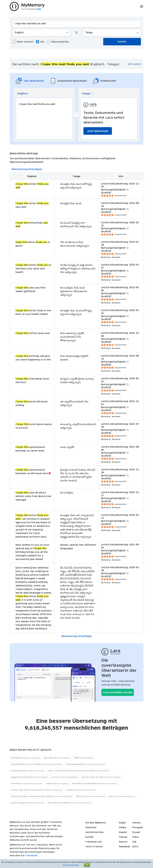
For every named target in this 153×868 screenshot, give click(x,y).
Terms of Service (94, 846)
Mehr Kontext (23, 42)
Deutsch (123, 842)
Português (138, 827)
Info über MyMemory (96, 823)
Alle (40, 42)
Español (123, 832)
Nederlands (125, 846)
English (122, 823)
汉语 (134, 842)
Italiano (123, 827)
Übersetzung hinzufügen (27, 169)
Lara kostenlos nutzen (118, 692)
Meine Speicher (58, 42)
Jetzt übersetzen (98, 131)
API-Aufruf (135, 64)
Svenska (136, 823)
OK (87, 865)
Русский (136, 832)
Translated (94, 842)
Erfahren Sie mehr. (71, 865)
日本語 (135, 837)
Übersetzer (91, 827)
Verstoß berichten (95, 832)
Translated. (32, 855)
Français (123, 837)
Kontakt (89, 837)
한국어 (135, 846)
